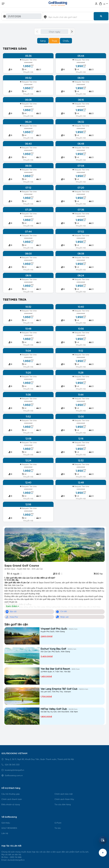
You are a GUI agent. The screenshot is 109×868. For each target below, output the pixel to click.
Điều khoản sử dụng (11, 804)
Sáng (43, 41)
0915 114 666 (16, 857)
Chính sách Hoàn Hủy (64, 799)
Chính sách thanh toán (12, 799)
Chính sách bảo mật (64, 794)
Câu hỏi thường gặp (11, 794)
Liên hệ (5, 833)
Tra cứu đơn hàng (63, 804)
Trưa (54, 41)
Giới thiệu (6, 823)
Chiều (66, 41)
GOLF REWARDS (9, 828)
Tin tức (58, 828)
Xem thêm (12, 606)
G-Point (58, 823)
